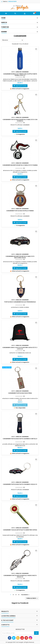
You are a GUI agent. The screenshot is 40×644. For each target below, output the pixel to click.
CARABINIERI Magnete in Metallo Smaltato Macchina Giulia (20, 257)
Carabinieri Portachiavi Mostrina (20, 393)
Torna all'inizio (32, 598)
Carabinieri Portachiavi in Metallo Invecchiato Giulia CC (20, 576)
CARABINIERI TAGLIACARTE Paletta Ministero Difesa (20, 530)
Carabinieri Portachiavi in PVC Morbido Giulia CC (20, 484)
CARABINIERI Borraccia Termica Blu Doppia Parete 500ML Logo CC (20, 75)
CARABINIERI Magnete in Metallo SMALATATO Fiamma (20, 165)
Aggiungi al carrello (20, 86)
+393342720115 (12, 1)
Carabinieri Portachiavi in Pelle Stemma (20, 211)
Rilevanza (13, 40)
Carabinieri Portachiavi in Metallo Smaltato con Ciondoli (20, 120)
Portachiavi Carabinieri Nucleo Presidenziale (20, 302)
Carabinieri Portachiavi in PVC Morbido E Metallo (20, 439)
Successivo (25, 595)
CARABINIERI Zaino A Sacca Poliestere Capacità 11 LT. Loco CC (20, 348)
